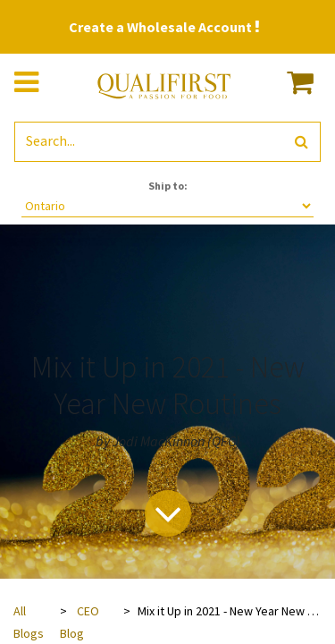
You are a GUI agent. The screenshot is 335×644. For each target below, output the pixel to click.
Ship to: (168, 186)
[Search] (301, 142)
